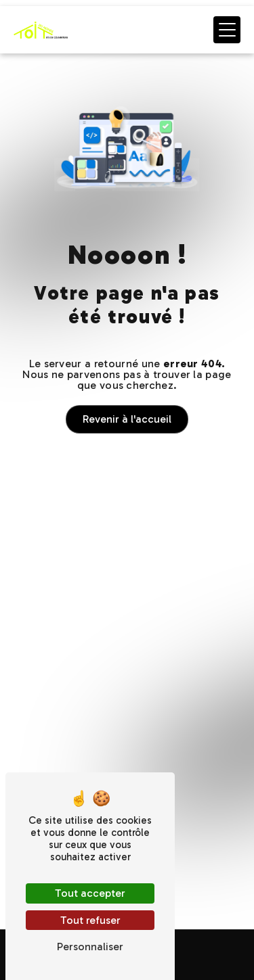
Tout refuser (90, 920)
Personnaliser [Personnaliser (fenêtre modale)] (90, 947)
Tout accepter (90, 893)
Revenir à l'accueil (127, 419)
